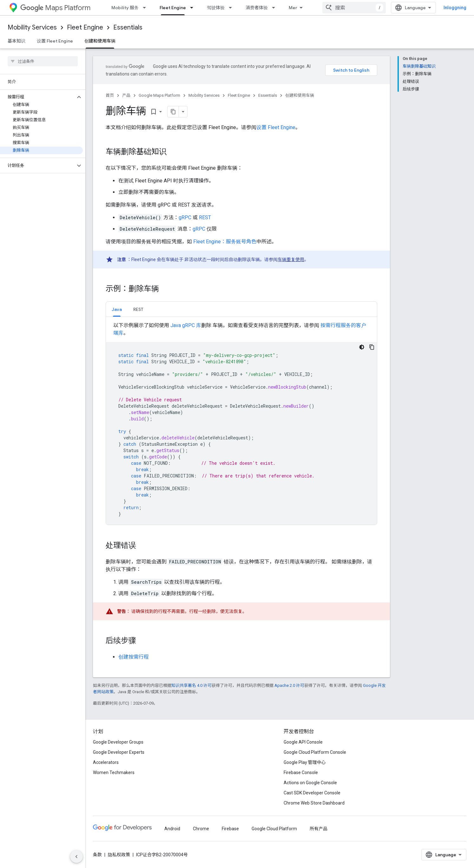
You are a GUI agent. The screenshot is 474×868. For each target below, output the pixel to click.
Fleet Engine (85, 27)
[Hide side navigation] (76, 857)
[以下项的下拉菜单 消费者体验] (275, 8)
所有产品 (319, 829)
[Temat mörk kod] (362, 347)
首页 (110, 95)
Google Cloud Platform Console (315, 752)
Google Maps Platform (159, 95)
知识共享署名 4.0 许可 (191, 685)
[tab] (117, 309)
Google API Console (303, 742)
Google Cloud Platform (274, 829)
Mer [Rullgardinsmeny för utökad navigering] (293, 8)
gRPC (185, 217)
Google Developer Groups (118, 742)
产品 (126, 95)
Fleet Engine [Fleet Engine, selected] (173, 8)
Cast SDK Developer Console (312, 793)
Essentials (128, 27)
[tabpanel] (241, 423)
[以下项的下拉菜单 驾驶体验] (232, 8)
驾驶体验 (216, 8)
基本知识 (16, 41)
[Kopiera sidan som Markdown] (173, 112)
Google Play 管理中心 (305, 762)
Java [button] (117, 309)
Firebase (230, 829)
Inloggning (455, 8)
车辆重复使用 (291, 260)
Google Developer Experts (119, 752)
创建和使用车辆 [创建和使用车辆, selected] (100, 41)
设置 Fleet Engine (55, 41)
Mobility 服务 (125, 8)
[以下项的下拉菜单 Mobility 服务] (146, 8)
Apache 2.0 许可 (289, 685)
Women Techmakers (114, 773)
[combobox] (354, 8)
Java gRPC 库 (186, 325)
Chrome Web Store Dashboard (314, 803)
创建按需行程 (134, 657)
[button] (38, 97)
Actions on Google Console (310, 783)
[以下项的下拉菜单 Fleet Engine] (194, 8)
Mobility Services (32, 27)
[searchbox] (43, 61)
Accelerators (106, 762)
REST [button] (138, 309)
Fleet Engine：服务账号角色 (225, 242)
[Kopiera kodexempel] (372, 347)
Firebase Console (301, 773)
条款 (97, 855)
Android (172, 829)
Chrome (201, 829)
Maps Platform (55, 8)
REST (205, 217)
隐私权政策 (119, 855)
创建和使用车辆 (300, 95)
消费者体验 (257, 8)
